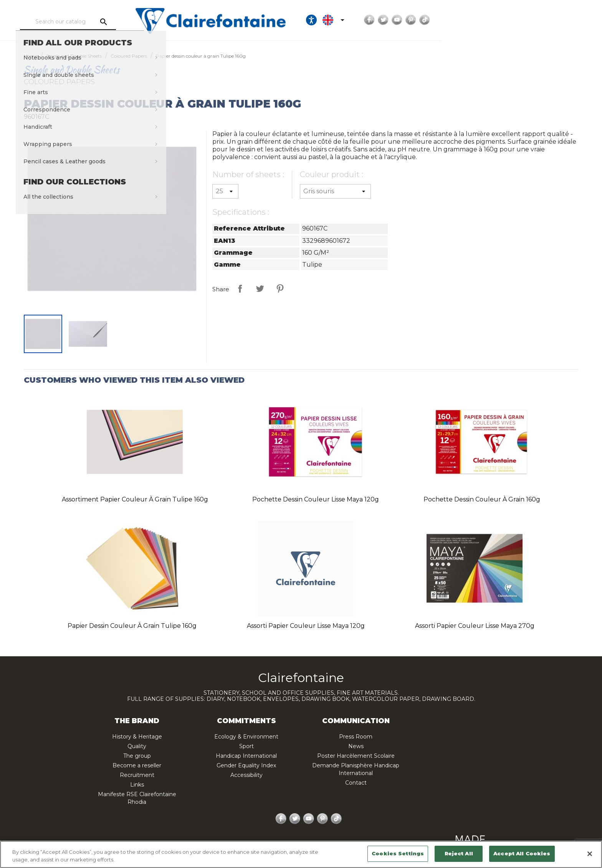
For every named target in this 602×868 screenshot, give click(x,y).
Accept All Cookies (522, 853)
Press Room (356, 737)
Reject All (459, 853)
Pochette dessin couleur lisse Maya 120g (316, 499)
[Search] (111, 22)
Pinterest (542, 20)
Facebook (501, 20)
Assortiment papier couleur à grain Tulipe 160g (135, 499)
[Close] (590, 854)
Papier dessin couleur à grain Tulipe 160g (132, 626)
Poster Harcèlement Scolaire (356, 756)
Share (240, 289)
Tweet (260, 289)
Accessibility (246, 775)
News (356, 746)
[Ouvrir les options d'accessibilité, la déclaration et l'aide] (443, 20)
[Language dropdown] (466, 20)
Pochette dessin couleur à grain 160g (482, 499)
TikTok (556, 20)
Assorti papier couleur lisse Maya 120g (306, 626)
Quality (137, 746)
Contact (356, 783)
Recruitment (137, 775)
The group (137, 756)
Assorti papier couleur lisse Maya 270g (475, 626)
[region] (301, 854)
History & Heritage (137, 737)
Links (137, 785)
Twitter (515, 20)
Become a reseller (137, 765)
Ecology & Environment (246, 737)
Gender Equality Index (246, 765)
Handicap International (246, 756)
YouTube (529, 20)
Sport (246, 746)
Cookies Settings (398, 853)
